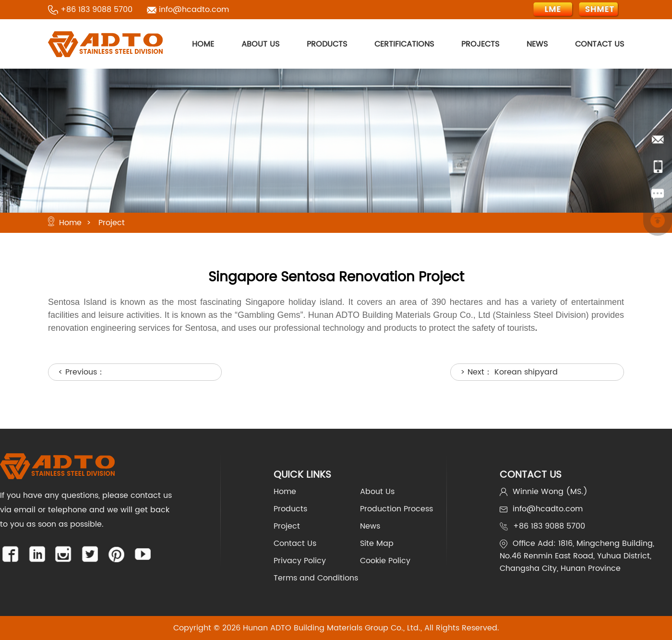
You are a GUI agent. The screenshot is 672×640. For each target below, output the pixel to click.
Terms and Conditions (316, 578)
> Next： (509, 372)
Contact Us (295, 543)
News (370, 526)
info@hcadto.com (194, 10)
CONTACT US (600, 44)
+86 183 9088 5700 (96, 10)
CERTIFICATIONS (404, 44)
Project (112, 223)
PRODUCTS (327, 44)
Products (290, 509)
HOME (203, 44)
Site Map (377, 543)
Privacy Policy (300, 561)
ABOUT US (260, 44)
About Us (377, 492)
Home (70, 223)
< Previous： (81, 372)
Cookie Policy (385, 561)
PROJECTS (480, 44)
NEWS (537, 44)
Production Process (396, 509)
